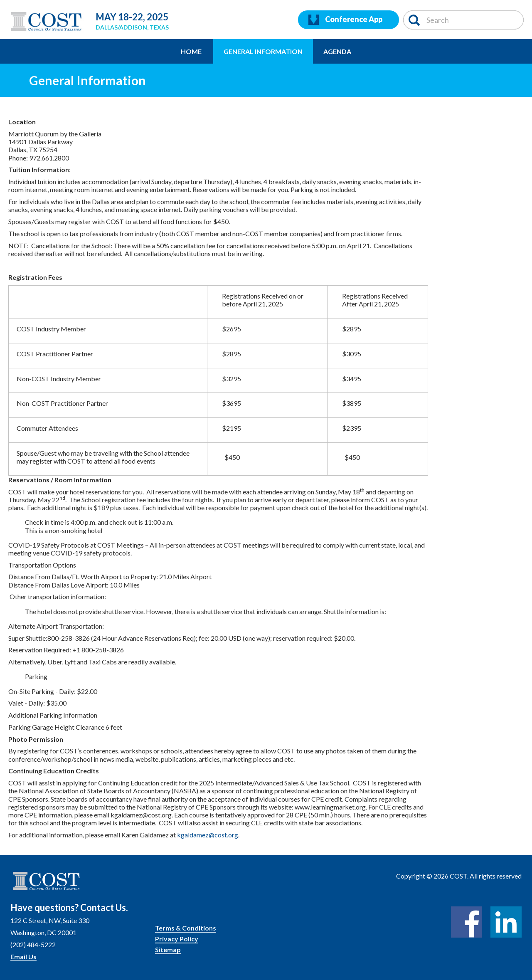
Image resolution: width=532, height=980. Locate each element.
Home (191, 51)
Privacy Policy (177, 939)
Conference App (345, 20)
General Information (263, 51)
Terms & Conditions (186, 928)
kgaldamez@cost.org (208, 835)
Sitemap (168, 949)
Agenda (337, 51)
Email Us (23, 957)
